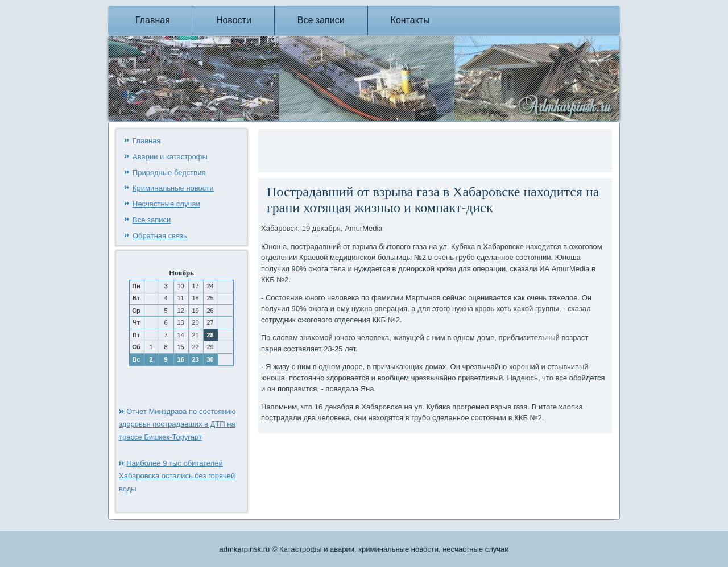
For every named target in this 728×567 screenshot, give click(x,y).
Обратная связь (160, 236)
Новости (234, 20)
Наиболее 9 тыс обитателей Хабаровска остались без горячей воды (177, 476)
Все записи (321, 20)
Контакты (410, 20)
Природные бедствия (169, 173)
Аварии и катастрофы (170, 157)
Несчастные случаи (166, 204)
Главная (153, 20)
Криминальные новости (173, 188)
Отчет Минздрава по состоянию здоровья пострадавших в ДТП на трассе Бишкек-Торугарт (177, 425)
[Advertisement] (394, 149)
